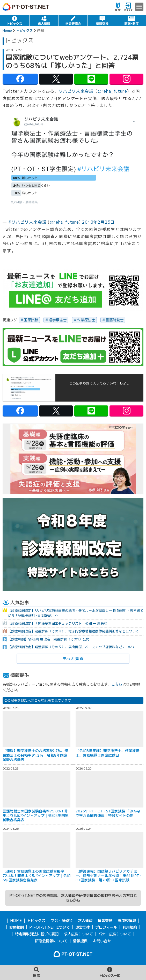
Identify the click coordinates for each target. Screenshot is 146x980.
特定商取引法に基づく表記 (37, 934)
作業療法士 (86, 320)
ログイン (129, 7)
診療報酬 (17, 927)
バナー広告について (115, 934)
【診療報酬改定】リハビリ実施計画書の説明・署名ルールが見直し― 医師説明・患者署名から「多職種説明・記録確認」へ (76, 613)
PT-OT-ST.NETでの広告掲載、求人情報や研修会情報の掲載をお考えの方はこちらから (73, 898)
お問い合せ (102, 941)
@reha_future (112, 91)
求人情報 (44, 21)
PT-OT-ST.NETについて (50, 927)
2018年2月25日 (98, 222)
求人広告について (78, 934)
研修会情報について (51, 941)
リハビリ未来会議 (76, 91)
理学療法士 (58, 320)
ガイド (118, 7)
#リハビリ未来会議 (27, 222)
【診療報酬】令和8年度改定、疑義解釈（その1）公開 (49, 639)
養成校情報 (127, 921)
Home (7, 30)
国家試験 (31, 320)
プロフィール (106, 927)
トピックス (15, 21)
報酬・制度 (132, 21)
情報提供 (80, 941)
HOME (16, 921)
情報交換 (102, 21)
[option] (73, 459)
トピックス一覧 (110, 973)
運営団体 (83, 927)
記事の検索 (36, 973)
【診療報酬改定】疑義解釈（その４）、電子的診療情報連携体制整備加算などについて (73, 631)
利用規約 (130, 927)
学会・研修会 (73, 21)
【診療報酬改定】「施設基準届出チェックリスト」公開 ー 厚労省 (58, 623)
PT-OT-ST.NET (26, 7)
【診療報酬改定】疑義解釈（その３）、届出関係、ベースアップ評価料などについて (72, 647)
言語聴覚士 (115, 320)
